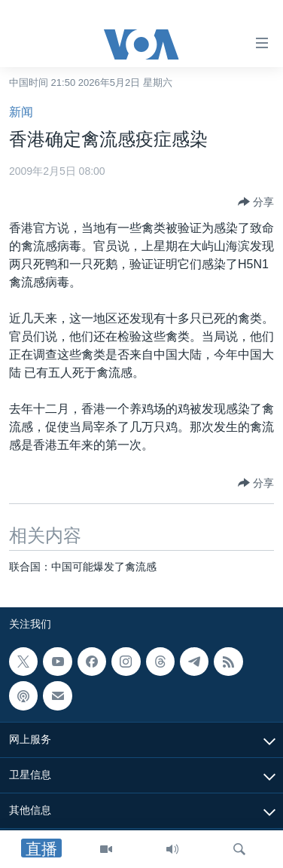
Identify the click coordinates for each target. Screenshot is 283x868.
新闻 (21, 112)
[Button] (256, 202)
